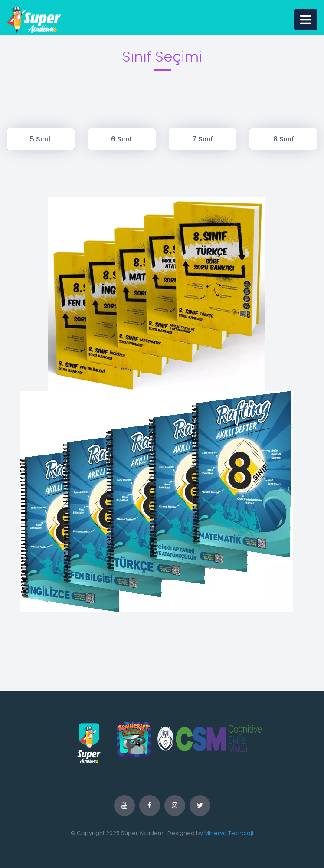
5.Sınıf (40, 139)
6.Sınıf (121, 139)
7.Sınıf (203, 139)
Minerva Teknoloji (229, 833)
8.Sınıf (284, 139)
